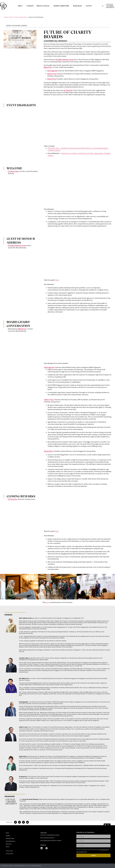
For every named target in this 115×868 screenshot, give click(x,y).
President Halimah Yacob (64, 60)
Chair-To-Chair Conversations (18, 17)
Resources (78, 6)
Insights (30, 6)
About (21, 6)
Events (89, 6)
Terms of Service (80, 852)
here (57, 280)
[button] (103, 6)
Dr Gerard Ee (68, 90)
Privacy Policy (104, 850)
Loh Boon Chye (13, 171)
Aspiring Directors (62, 6)
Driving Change (43, 6)
